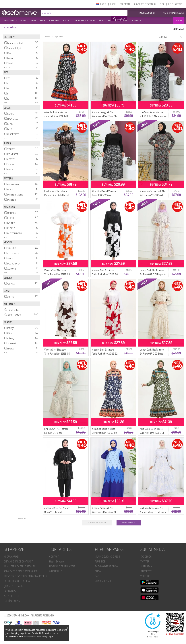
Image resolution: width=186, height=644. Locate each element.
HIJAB (42, 21)
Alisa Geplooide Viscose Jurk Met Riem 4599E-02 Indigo (104, 433)
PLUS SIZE (67, 21)
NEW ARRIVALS (10, 21)
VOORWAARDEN (12, 557)
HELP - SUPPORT (175, 4)
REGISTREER (125, 4)
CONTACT (54, 557)
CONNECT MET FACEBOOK (145, 4)
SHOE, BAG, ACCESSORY (85, 21)
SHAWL (98, 571)
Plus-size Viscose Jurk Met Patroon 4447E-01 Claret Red (153, 195)
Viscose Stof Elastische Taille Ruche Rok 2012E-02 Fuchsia (105, 354)
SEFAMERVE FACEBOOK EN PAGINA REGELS (25, 576)
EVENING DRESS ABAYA (107, 566)
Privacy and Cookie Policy (36, 637)
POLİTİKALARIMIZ (12, 601)
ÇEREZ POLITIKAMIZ (13, 586)
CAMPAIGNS (10, 591)
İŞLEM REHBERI (11, 596)
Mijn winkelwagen (174, 13)
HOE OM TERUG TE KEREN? (17, 581)
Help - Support (57, 561)
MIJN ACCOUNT (147, 13)
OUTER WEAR (54, 21)
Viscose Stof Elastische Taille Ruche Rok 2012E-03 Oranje (57, 274)
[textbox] (76, 13)
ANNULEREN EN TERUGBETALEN (20, 566)
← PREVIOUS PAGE (97, 523)
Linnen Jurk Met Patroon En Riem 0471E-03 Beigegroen (56, 433)
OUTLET (179, 21)
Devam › (22, 518)
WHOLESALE (56, 571)
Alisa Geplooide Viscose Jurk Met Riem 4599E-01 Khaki (152, 433)
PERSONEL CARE (103, 581)
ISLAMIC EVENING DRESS (107, 557)
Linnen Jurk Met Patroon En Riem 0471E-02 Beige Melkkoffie (152, 354)
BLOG (162, 4)
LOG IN (113, 4)
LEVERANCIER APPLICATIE (62, 566)
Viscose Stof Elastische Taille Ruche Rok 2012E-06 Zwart (105, 274)
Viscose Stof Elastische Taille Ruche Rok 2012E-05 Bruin (57, 354)
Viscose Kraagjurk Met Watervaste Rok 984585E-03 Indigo (105, 512)
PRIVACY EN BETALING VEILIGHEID (21, 571)
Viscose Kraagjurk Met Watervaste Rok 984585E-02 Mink (105, 116)
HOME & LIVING (121, 21)
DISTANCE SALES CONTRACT (18, 561)
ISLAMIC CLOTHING (28, 21)
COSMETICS (136, 21)
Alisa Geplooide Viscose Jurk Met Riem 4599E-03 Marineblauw (57, 116)
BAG (97, 576)
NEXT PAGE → (129, 523)
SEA (109, 21)
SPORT (102, 21)
